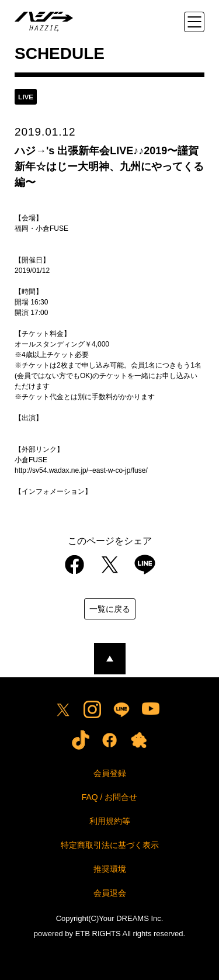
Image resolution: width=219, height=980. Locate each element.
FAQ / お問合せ (110, 797)
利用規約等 (110, 821)
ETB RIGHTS (98, 934)
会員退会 (110, 893)
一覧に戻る (110, 609)
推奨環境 (110, 869)
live (26, 97)
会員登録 (110, 773)
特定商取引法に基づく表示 (110, 845)
